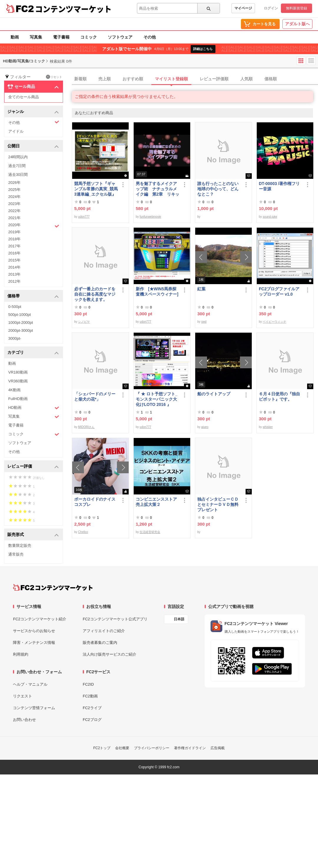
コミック (89, 37)
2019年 (14, 232)
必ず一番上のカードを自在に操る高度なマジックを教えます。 (95, 294)
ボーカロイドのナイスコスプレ (95, 502)
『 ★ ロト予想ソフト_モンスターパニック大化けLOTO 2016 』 (157, 399)
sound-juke (270, 217)
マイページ (243, 8)
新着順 (80, 79)
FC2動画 (90, 696)
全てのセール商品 (24, 97)
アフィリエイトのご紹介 (104, 631)
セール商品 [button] (33, 87)
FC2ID (88, 684)
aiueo (205, 427)
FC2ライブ (92, 708)
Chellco (83, 532)
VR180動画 (18, 372)
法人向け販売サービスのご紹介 (110, 654)
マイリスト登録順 (171, 79)
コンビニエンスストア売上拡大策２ (156, 502)
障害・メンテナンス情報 (34, 643)
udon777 (84, 217)
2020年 (34, 226)
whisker (268, 427)
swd (204, 322)
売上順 (105, 79)
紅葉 (201, 289)
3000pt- (15, 338)
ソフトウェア (120, 37)
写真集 (36, 37)
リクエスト (23, 696)
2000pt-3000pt (21, 330)
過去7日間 (17, 166)
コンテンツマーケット (73, 9)
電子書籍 (61, 37)
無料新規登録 (297, 8)
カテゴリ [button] (33, 353)
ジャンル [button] (33, 112)
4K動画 (14, 390)
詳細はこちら (203, 49)
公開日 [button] (33, 146)
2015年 (14, 260)
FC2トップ (102, 748)
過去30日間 (18, 175)
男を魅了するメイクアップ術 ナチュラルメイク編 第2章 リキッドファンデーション (158, 189)
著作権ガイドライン (190, 748)
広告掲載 (218, 748)
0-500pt (15, 307)
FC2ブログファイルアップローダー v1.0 (279, 291)
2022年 (14, 211)
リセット (54, 77)
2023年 (14, 204)
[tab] (195, 79)
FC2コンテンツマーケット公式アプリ (115, 619)
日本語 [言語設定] (179, 619)
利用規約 (21, 654)
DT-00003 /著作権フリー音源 (279, 186)
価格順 (271, 79)
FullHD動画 (18, 399)
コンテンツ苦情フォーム (34, 708)
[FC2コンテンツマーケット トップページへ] (53, 587)
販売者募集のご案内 (100, 643)
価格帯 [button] (33, 296)
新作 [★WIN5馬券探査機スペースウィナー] (157, 291)
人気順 (246, 79)
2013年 (14, 274)
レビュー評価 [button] (33, 467)
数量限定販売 (20, 545)
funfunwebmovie (150, 217)
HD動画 (34, 408)
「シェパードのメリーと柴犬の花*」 (95, 396)
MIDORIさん (86, 427)
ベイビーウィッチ (274, 322)
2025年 (14, 190)
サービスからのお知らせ (34, 631)
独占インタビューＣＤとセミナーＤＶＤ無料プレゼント (218, 504)
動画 (15, 37)
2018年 (14, 239)
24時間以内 (18, 157)
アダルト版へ (297, 24)
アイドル (16, 131)
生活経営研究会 (150, 532)
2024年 (14, 197)
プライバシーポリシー (152, 748)
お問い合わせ (24, 720)
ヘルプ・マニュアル (30, 684)
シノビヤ (84, 322)
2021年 (14, 218)
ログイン (271, 8)
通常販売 (16, 554)
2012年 (14, 281)
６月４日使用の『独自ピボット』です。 (279, 396)
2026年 (14, 183)
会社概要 (122, 748)
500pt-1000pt (20, 315)
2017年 (14, 246)
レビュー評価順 (214, 79)
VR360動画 (18, 381)
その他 (150, 37)
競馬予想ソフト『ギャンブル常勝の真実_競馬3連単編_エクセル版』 (96, 189)
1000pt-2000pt (21, 323)
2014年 (14, 267)
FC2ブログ (92, 720)
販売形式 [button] (33, 535)
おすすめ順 (133, 79)
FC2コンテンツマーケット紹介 (40, 619)
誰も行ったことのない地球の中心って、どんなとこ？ (218, 189)
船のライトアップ (214, 394)
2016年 (14, 253)
